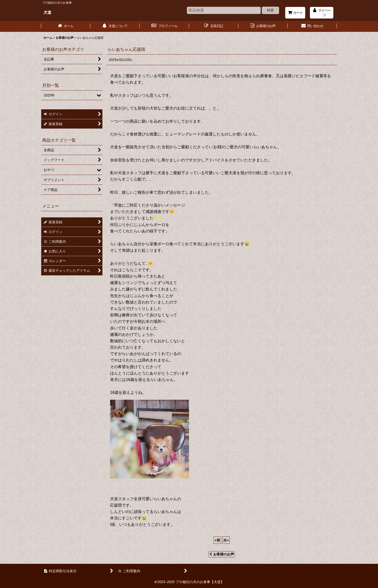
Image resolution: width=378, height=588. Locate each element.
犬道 (47, 12)
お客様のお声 (222, 554)
